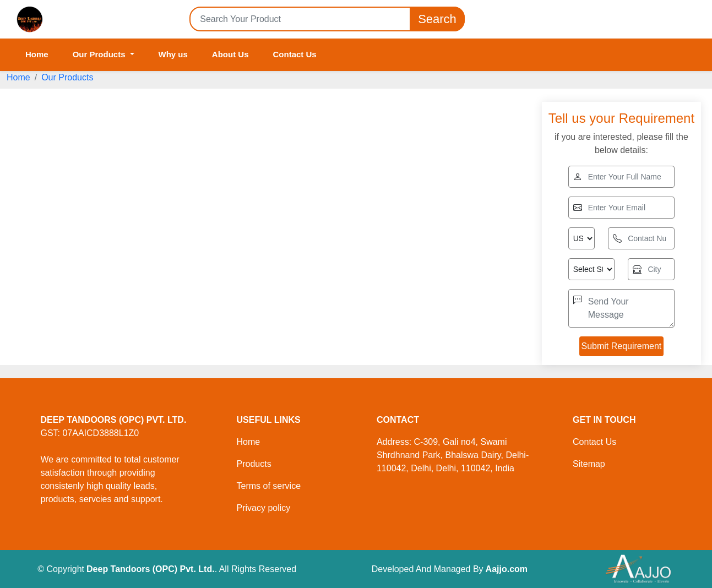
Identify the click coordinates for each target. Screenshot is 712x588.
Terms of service (269, 486)
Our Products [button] (100, 54)
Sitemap (589, 464)
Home (37, 54)
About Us (230, 54)
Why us (173, 54)
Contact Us (295, 54)
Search (437, 19)
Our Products (67, 77)
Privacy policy (264, 508)
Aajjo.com (507, 569)
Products (254, 464)
